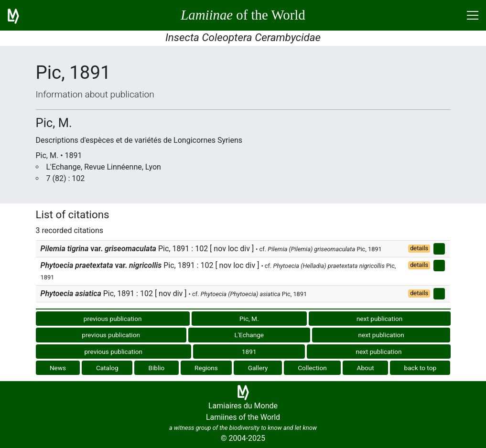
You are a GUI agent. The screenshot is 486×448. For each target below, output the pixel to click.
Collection (312, 368)
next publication (379, 319)
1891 (249, 352)
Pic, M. (249, 319)
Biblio (156, 368)
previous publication (113, 319)
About (366, 368)
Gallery (258, 368)
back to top (421, 368)
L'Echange (249, 335)
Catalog (107, 368)
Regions (206, 368)
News (58, 368)
